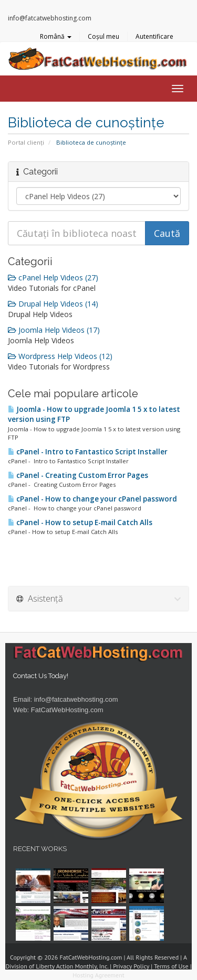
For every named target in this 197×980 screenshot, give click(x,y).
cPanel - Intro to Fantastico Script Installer (88, 452)
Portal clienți (26, 142)
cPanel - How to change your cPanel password (92, 499)
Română (56, 36)
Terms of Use (171, 966)
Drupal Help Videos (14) (53, 304)
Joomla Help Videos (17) (54, 330)
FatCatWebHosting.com (67, 710)
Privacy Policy (131, 966)
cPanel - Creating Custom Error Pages (78, 475)
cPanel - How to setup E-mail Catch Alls (80, 522)
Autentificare (154, 36)
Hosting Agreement (98, 975)
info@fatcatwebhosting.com (76, 699)
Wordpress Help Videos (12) (60, 356)
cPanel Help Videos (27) (53, 277)
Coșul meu (103, 36)
